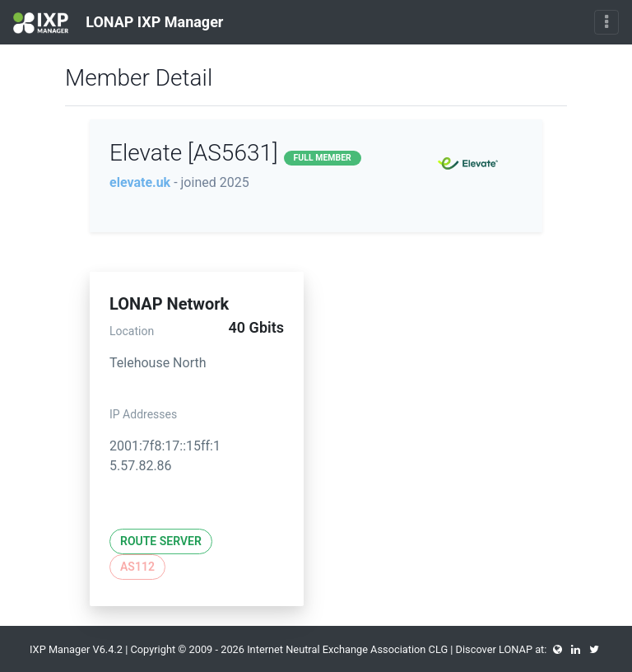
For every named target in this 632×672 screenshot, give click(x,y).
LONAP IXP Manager (118, 23)
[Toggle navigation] (606, 22)
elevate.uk (140, 182)
